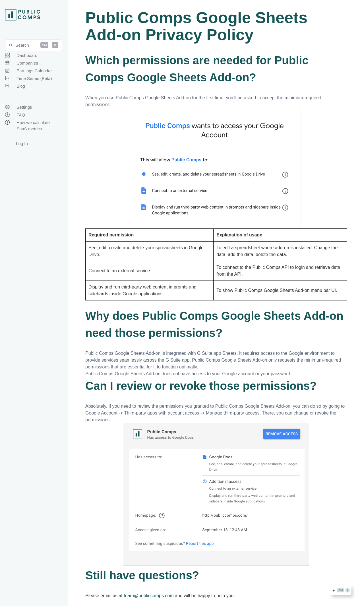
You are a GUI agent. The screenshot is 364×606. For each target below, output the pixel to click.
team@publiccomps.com (149, 596)
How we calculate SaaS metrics (33, 126)
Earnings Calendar (34, 71)
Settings (24, 107)
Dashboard (27, 55)
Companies (27, 63)
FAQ (21, 115)
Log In (22, 144)
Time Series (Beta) (34, 78)
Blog (21, 86)
